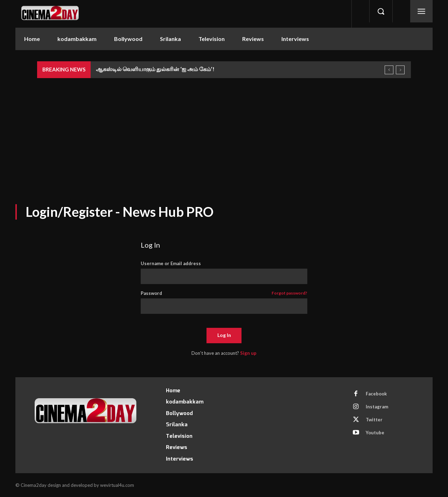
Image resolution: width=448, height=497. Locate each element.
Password (224, 293)
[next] (400, 70)
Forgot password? (289, 293)
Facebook (376, 394)
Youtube (375, 433)
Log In (224, 335)
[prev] (389, 70)
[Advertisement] (224, 131)
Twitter (374, 420)
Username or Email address (171, 264)
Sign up (248, 353)
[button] (381, 11)
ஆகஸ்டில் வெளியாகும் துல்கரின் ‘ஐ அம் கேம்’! (155, 69)
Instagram (377, 407)
